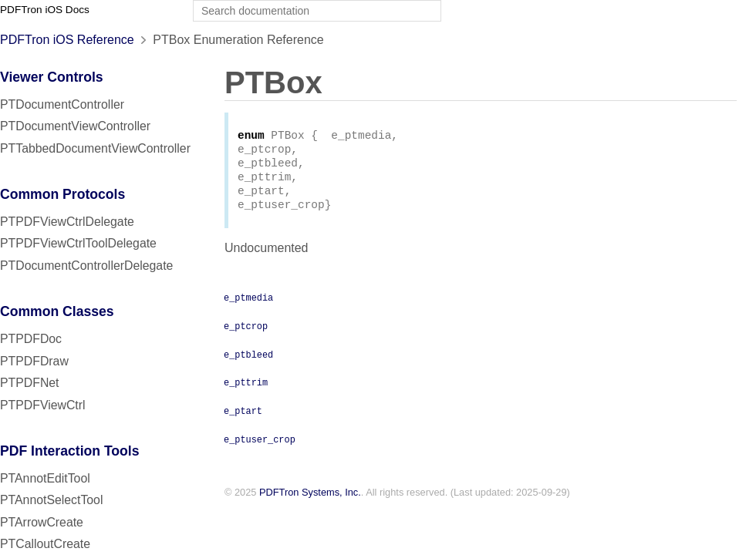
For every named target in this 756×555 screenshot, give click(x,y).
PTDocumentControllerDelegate (86, 266)
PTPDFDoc (31, 339)
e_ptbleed (248, 363)
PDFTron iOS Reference (67, 40)
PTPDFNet (30, 383)
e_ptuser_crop (260, 448)
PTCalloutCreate (45, 544)
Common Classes (57, 311)
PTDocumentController (62, 104)
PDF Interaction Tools (70, 451)
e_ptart (243, 419)
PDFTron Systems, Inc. (310, 501)
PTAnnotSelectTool (51, 500)
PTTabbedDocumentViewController (95, 148)
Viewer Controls (52, 77)
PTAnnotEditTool (45, 478)
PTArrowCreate (42, 522)
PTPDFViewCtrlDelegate (67, 222)
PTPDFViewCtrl (43, 405)
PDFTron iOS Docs (45, 10)
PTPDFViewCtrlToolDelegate (78, 243)
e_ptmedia (248, 306)
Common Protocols (62, 194)
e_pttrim (246, 391)
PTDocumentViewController (75, 126)
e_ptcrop (246, 335)
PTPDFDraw (34, 361)
